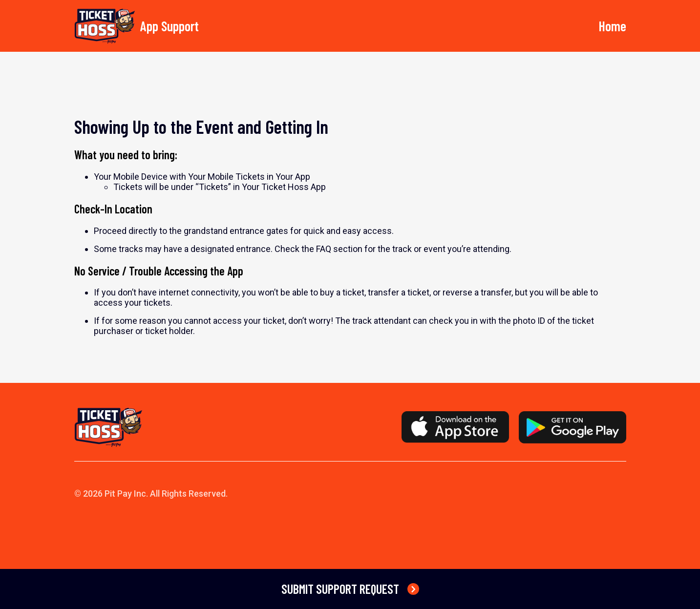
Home (612, 26)
